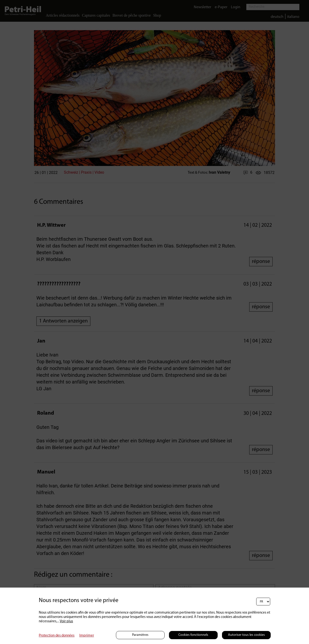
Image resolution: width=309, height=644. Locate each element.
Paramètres (140, 635)
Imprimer (87, 636)
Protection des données (57, 636)
